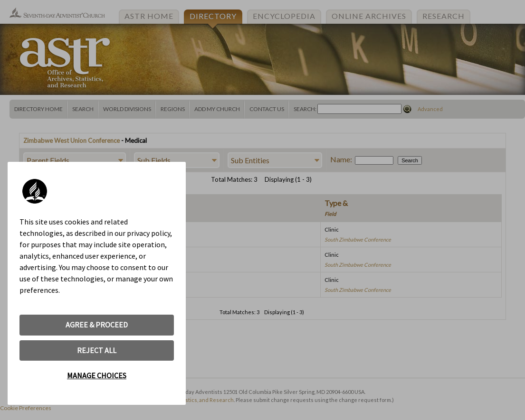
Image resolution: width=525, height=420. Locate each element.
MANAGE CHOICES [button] (97, 375)
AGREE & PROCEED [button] (97, 325)
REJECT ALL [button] (97, 350)
